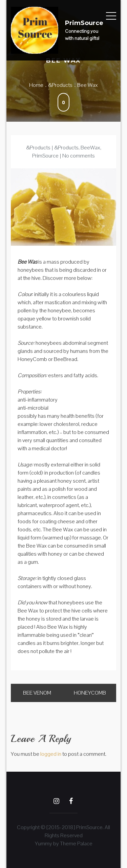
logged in (51, 754)
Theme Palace (76, 843)
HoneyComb (90, 693)
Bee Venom (37, 693)
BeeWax (90, 148)
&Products (38, 148)
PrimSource (84, 23)
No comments (79, 156)
